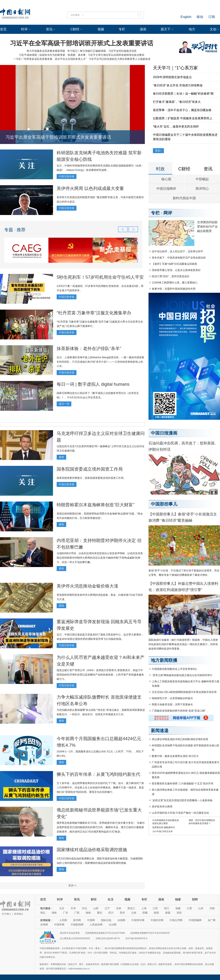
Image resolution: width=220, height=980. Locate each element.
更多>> (72, 885)
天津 (73, 908)
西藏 (145, 913)
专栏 (122, 29)
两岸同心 (202, 189)
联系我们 (19, 914)
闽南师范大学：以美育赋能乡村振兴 (172, 698)
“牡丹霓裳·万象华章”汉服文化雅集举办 (94, 313)
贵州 (122, 913)
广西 (77, 913)
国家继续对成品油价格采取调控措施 (92, 850)
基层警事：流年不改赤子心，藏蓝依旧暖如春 (182, 110)
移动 (200, 17)
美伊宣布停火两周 (162, 807)
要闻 (61, 457)
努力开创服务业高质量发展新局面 (46, 51)
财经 (94, 899)
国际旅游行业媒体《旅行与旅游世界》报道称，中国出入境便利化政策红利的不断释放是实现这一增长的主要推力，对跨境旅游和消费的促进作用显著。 (183, 644)
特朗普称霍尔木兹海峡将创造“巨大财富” (96, 505)
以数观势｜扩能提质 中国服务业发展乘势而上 (183, 118)
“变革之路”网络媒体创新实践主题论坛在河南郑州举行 (182, 675)
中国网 (91, 920)
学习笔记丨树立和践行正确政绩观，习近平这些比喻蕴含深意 (102, 51)
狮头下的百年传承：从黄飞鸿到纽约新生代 (98, 774)
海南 (88, 913)
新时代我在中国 (184, 198)
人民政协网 (96, 925)
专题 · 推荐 (15, 230)
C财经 (75, 29)
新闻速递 (160, 731)
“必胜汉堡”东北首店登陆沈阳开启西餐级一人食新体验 (182, 800)
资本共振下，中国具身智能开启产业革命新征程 (179, 258)
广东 (65, 913)
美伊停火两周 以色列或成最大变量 (90, 188)
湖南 (54, 913)
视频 (101, 29)
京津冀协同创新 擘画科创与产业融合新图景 (207, 227)
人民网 (63, 920)
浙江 (167, 908)
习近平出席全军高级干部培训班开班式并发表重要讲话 (58, 137)
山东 (201, 908)
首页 (3, 29)
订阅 (212, 17)
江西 (189, 908)
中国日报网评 (166, 189)
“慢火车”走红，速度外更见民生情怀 (176, 127)
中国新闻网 (77, 925)
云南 (134, 913)
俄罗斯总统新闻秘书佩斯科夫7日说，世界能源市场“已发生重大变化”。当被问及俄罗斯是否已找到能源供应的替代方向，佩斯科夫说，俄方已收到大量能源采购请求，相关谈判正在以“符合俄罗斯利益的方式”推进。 (101, 827)
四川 (111, 913)
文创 (213, 29)
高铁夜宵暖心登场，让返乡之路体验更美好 (176, 270)
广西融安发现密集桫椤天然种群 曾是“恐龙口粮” (179, 711)
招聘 (195, 899)
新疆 (168, 913)
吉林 (119, 908)
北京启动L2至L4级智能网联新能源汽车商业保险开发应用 (184, 692)
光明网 (44, 925)
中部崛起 (202, 179)
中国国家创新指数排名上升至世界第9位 (174, 669)
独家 (178, 899)
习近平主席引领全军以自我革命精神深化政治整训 (116, 55)
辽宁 (107, 908)
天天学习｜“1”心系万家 (175, 68)
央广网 (212, 920)
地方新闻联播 (164, 660)
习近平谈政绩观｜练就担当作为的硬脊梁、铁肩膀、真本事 (52, 55)
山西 (96, 908)
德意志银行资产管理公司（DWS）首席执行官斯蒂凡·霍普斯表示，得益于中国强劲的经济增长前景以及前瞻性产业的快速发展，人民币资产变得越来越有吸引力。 (100, 675)
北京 (62, 908)
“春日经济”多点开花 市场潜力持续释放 (178, 85)
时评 (24, 29)
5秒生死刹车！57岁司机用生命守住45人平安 (100, 277)
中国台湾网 (176, 920)
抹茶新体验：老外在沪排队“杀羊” (89, 348)
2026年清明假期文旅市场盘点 (172, 77)
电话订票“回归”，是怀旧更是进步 (171, 276)
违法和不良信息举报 (70, 933)
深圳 (179, 913)
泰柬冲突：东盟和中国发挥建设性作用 (174, 289)
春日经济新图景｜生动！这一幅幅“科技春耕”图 (183, 94)
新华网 (77, 920)
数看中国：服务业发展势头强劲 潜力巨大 (175, 756)
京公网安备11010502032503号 (75, 938)
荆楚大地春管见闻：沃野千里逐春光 (172, 704)
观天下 (166, 29)
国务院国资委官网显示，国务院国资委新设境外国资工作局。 (91, 478)
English (186, 17)
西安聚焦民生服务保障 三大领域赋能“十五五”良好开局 (183, 783)
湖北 (43, 913)
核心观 (166, 179)
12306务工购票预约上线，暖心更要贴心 (175, 283)
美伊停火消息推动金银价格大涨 (87, 586)
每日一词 (64, 404)
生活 (111, 899)
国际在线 (106, 920)
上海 (144, 908)
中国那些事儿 (164, 504)
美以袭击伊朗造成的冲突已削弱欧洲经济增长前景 (180, 739)
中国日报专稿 (67, 176)
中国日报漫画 (164, 433)
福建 (178, 908)
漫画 (143, 29)
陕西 (156, 913)
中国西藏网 (195, 920)
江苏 (155, 908)
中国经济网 (157, 920)
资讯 (49, 29)
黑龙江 (131, 908)
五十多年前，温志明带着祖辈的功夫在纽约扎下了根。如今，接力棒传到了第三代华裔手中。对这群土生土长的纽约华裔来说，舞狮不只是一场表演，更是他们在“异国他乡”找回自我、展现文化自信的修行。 (100, 788)
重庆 (100, 913)
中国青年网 (138, 920)
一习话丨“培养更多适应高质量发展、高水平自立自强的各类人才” (50, 59)
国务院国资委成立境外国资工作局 (90, 469)
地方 (192, 29)
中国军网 (59, 925)
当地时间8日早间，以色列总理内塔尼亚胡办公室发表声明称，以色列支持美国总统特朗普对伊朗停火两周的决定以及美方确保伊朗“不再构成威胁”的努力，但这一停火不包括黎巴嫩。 (100, 558)
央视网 (121, 920)
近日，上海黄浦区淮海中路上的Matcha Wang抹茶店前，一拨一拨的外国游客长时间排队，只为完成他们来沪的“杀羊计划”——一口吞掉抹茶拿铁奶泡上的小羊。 (100, 362)
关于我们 (6, 914)
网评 (168, 213)
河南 (212, 908)
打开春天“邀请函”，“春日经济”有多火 (177, 102)
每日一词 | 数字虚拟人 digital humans (93, 384)
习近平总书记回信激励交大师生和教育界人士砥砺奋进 (120, 59)
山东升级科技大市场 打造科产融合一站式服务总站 (180, 813)
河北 (85, 908)
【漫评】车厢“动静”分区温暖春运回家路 (174, 264)
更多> (158, 151)
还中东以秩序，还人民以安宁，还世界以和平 (177, 251)
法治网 (113, 925)
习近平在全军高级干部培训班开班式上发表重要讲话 (82, 43)
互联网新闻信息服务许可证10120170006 (105, 933)
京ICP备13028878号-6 (136, 938)
